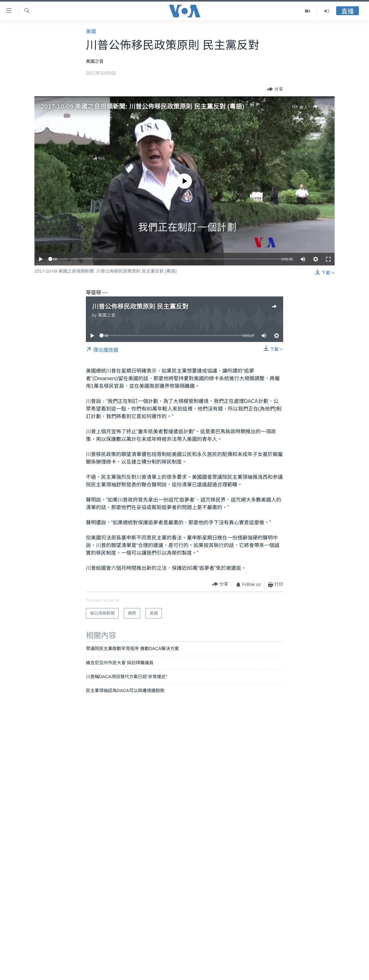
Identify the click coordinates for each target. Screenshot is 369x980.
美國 (91, 31)
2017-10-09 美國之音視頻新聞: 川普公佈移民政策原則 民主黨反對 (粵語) (143, 107)
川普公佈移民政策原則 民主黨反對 (140, 307)
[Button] (275, 89)
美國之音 (107, 315)
